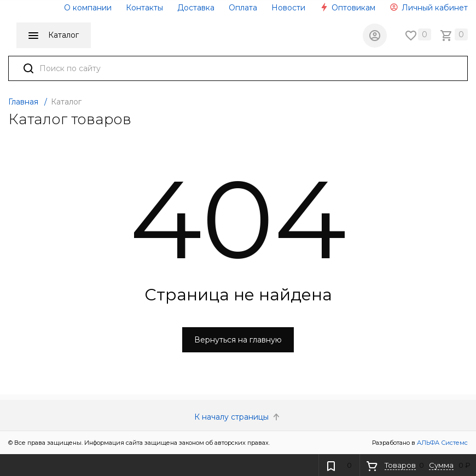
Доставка (196, 8)
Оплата (243, 8)
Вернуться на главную (238, 340)
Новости (288, 8)
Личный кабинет (429, 8)
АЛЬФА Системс (442, 443)
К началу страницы (238, 417)
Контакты (144, 8)
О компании (88, 8)
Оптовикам (347, 8)
